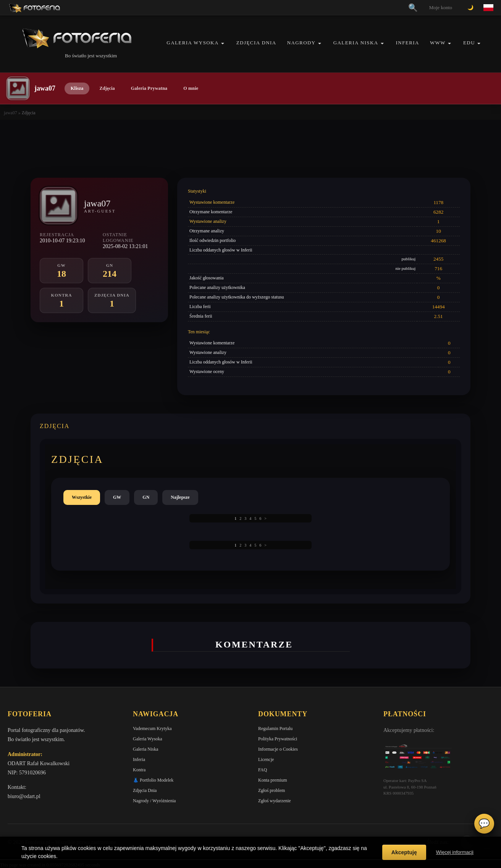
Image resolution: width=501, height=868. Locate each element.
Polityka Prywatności (278, 739)
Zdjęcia (107, 88)
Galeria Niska (356, 43)
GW (117, 497)
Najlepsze (180, 497)
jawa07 (11, 113)
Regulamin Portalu (275, 728)
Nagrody (301, 43)
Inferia (408, 43)
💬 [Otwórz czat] (484, 824)
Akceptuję (404, 852)
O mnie (191, 88)
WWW (438, 43)
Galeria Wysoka (192, 43)
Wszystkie (82, 497)
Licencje (266, 759)
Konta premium (273, 780)
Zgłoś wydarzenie (275, 801)
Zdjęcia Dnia (256, 43)
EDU (469, 43)
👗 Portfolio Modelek (153, 780)
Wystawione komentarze (212, 202)
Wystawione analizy (208, 221)
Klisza (77, 88)
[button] (223, 43)
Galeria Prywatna (149, 88)
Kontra (139, 770)
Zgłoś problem (272, 790)
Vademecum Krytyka (152, 728)
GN (146, 497)
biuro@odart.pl (24, 796)
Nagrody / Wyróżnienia (154, 801)
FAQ (263, 770)
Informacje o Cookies (278, 749)
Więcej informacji (455, 852)
